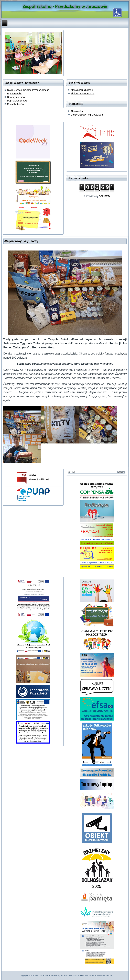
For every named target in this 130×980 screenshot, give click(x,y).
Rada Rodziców (15, 104)
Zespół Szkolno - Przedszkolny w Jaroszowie (65, 6)
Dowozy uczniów (16, 97)
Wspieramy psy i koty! (22, 241)
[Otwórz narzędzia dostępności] (117, 13)
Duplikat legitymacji (17, 101)
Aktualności (77, 111)
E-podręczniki (14, 94)
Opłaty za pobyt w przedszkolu (87, 115)
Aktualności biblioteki (82, 90)
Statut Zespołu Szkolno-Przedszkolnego (28, 90)
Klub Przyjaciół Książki (82, 94)
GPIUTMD (104, 196)
